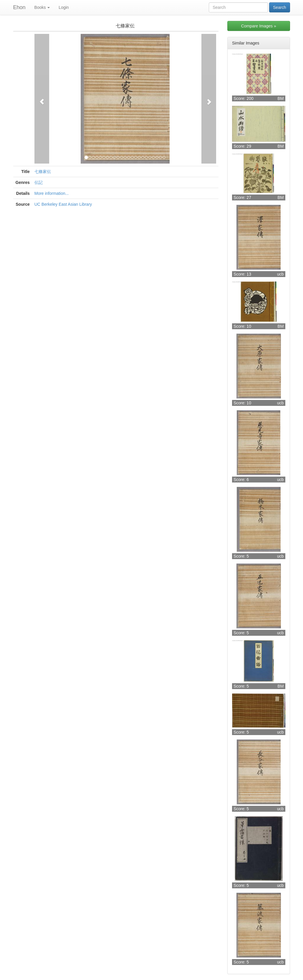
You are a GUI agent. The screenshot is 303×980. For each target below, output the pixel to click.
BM (281, 98)
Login (64, 7)
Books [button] (42, 7)
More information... (52, 193)
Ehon (19, 7)
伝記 (39, 182)
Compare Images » (259, 26)
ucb (280, 274)
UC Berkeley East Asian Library (63, 204)
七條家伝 (43, 172)
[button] (42, 99)
